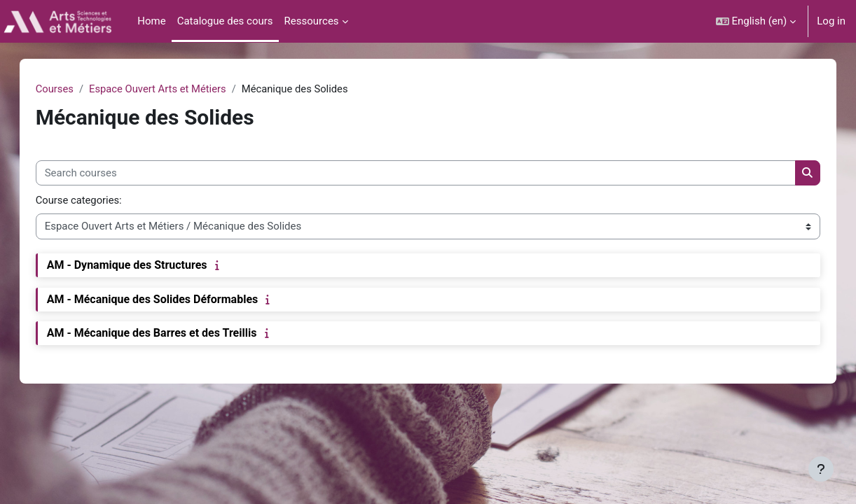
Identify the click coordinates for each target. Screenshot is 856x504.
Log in (831, 21)
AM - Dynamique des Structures (141, 266)
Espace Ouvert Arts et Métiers (173, 89)
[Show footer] (821, 469)
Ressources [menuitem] (312, 21)
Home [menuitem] (151, 21)
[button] (756, 21)
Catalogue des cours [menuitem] (225, 21)
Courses (69, 89)
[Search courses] (415, 174)
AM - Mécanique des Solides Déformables (167, 300)
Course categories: (94, 201)
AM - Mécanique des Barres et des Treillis (166, 334)
